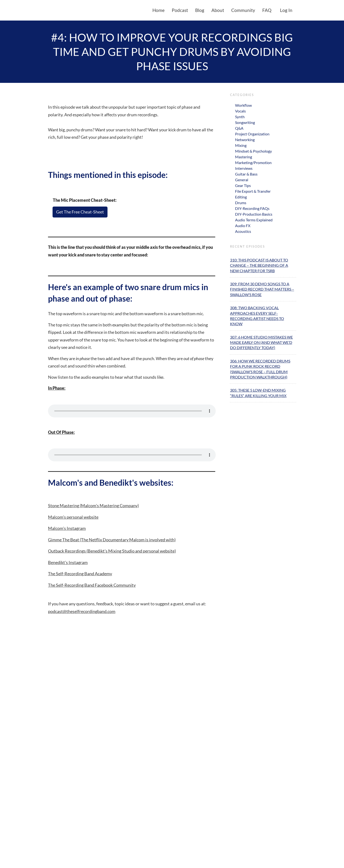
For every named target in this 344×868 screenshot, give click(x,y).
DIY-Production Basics (254, 214)
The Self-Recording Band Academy (80, 574)
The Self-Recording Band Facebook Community (92, 585)
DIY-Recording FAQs (252, 208)
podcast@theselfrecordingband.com (82, 611)
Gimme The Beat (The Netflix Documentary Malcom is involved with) (112, 540)
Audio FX (243, 226)
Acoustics (243, 231)
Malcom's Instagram (67, 528)
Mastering (244, 157)
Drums (241, 203)
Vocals (240, 111)
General (242, 180)
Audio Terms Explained (254, 220)
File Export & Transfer (253, 191)
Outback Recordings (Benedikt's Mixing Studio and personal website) (112, 551)
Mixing (241, 145)
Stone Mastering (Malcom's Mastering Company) (93, 506)
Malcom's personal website (73, 517)
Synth (240, 117)
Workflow (243, 105)
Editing (241, 197)
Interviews (244, 168)
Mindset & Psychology (253, 151)
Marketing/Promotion (253, 162)
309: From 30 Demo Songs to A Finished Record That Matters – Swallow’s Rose (262, 289)
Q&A (239, 128)
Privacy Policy (204, 860)
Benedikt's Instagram (68, 562)
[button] (185, 843)
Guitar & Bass (246, 174)
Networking (245, 140)
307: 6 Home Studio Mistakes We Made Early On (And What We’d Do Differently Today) (261, 342)
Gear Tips (243, 185)
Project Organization (252, 134)
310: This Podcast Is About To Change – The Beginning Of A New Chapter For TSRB (259, 265)
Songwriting (245, 122)
